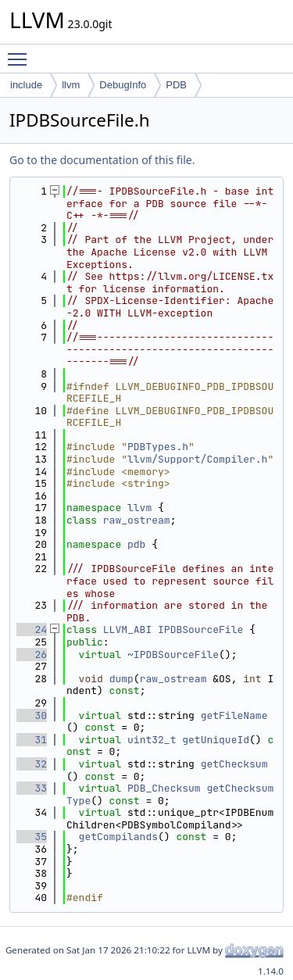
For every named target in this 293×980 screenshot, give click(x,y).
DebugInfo (123, 85)
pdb (136, 544)
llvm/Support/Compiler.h (197, 459)
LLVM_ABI (127, 629)
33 (32, 788)
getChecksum (234, 764)
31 (32, 740)
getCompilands (118, 837)
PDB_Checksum (164, 788)
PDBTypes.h (158, 447)
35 (32, 837)
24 (32, 629)
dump (121, 679)
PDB (176, 85)
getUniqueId (216, 740)
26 (32, 655)
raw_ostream (137, 520)
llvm (71, 85)
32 (32, 764)
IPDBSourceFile (200, 629)
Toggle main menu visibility (21, 52)
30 (32, 715)
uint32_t (152, 740)
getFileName (234, 715)
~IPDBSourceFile (173, 655)
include (26, 85)
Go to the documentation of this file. (102, 160)
